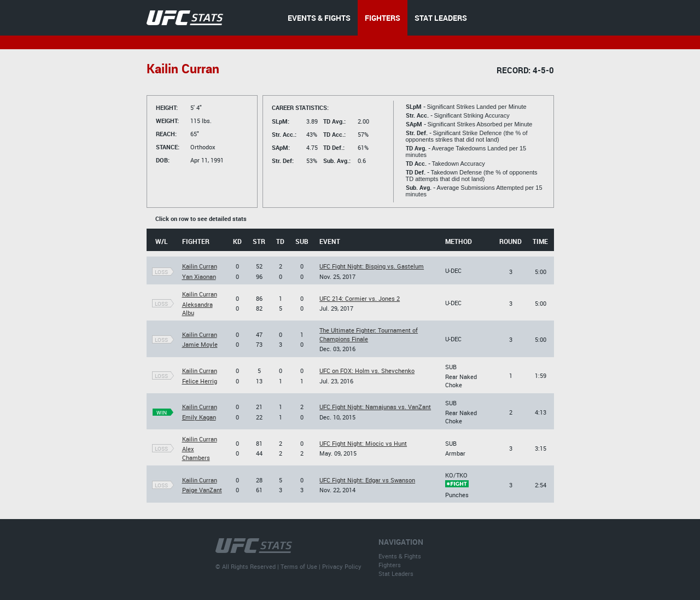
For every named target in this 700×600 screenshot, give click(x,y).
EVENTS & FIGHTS (319, 18)
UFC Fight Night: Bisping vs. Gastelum (372, 266)
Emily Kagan (199, 417)
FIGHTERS (383, 18)
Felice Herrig (200, 381)
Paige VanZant (202, 490)
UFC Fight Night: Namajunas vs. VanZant (375, 407)
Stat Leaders (396, 573)
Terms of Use (299, 566)
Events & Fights (400, 556)
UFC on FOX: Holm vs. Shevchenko (367, 371)
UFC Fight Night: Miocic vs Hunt (363, 443)
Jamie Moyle (200, 344)
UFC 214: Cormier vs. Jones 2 (360, 298)
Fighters (390, 565)
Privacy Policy (342, 566)
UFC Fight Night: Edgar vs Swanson (367, 480)
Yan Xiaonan (199, 276)
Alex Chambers (196, 453)
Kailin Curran (200, 266)
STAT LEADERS (441, 18)
